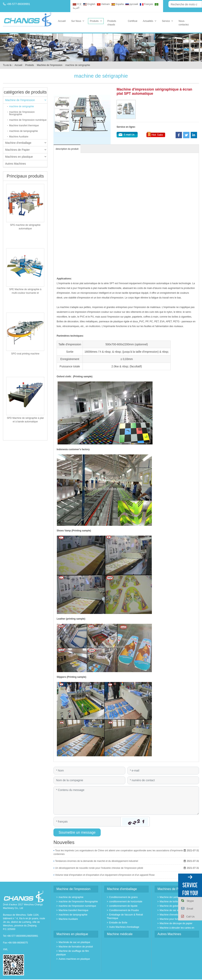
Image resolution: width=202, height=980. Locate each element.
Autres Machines (15, 164)
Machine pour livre (169, 919)
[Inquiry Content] (126, 800)
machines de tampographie (24, 131)
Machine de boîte (169, 902)
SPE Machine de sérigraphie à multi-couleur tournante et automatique (25, 293)
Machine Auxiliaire (19, 137)
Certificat (133, 21)
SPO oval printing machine (25, 354)
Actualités (148, 21)
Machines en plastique (26, 157)
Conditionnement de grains (123, 897)
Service (166, 21)
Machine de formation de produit (76, 947)
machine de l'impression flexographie (22, 113)
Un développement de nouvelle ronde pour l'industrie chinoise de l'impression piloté (99, 868)
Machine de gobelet (170, 906)
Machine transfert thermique (24, 126)
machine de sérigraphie (22, 106)
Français (146, 4)
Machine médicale (120, 934)
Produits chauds (112, 23)
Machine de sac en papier (173, 910)
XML (5, 949)
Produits (94, 21)
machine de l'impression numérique (28, 120)
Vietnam (103, 4)
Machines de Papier (26, 150)
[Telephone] (163, 780)
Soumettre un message (77, 832)
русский (132, 4)
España (118, 4)
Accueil (62, 21)
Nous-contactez (184, 23)
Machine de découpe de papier (176, 923)
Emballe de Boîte (118, 923)
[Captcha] (87, 822)
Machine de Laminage (171, 897)
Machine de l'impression (50, 65)
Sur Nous (76, 21)
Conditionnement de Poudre (124, 910)
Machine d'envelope (170, 915)
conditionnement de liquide (123, 906)
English (89, 4)
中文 (77, 4)
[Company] (89, 780)
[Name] (89, 771)
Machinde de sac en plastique (74, 942)
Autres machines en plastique (74, 959)
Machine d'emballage (26, 143)
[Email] (163, 771)
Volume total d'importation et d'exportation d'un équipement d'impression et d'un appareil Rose (105, 875)
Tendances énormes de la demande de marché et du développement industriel (97, 861)
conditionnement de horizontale (126, 902)
